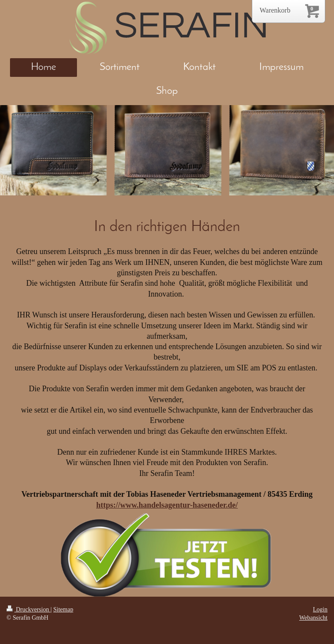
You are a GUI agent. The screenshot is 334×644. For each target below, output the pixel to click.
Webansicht (313, 618)
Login (320, 609)
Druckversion (28, 609)
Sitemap (63, 609)
